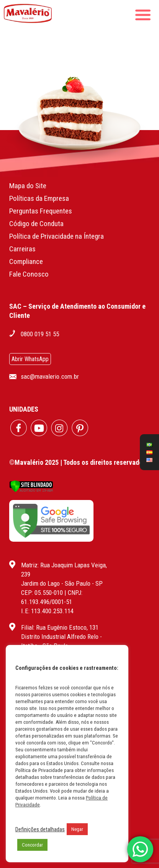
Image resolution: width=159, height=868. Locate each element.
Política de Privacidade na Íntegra (57, 236)
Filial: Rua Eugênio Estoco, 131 (60, 627)
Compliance (26, 261)
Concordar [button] (32, 845)
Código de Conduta (36, 224)
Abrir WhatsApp (30, 359)
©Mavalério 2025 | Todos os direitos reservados (78, 462)
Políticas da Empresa (39, 198)
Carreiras (22, 249)
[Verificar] (31, 490)
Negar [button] (77, 829)
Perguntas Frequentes (41, 211)
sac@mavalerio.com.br (50, 376)
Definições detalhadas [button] (40, 829)
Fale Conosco (29, 274)
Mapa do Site (28, 186)
